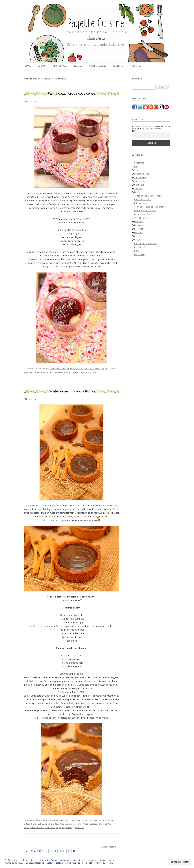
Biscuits (138, 236)
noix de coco (47, 372)
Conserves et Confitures (146, 243)
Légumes (138, 225)
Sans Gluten (140, 177)
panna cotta (59, 372)
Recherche (118, 66)
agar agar (28, 372)
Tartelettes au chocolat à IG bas (71, 391)
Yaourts (138, 240)
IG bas (111, 824)
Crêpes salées (141, 218)
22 (69, 851)
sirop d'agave (72, 372)
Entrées (138, 192)
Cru (136, 166)
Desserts (79, 369)
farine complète (76, 619)
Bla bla (137, 251)
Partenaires (135, 66)
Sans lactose (140, 181)
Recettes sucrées (92, 369)
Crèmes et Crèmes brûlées (62, 369)
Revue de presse (60, 66)
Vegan (104, 369)
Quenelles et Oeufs (143, 214)
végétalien (67, 828)
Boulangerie (140, 229)
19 (55, 851)
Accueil (27, 66)
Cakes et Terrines (142, 199)
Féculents (139, 221)
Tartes (80, 824)
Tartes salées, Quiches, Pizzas (148, 196)
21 (64, 851)
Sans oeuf (36, 824)
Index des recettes (97, 66)
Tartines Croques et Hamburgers (149, 207)
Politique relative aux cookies (101, 863)
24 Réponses (30, 399)
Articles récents (110, 847)
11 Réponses (30, 101)
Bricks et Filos (140, 203)
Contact (42, 66)
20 (60, 851)
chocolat (103, 824)
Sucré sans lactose (51, 824)
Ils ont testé (140, 247)
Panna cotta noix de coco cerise (71, 93)
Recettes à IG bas (67, 820)
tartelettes (50, 828)
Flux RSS (78, 66)
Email (135, 131)
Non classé (139, 254)
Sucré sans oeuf (68, 824)
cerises (37, 372)
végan (82, 372)
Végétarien (139, 163)
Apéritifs (138, 188)
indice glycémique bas (34, 828)
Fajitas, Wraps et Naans (145, 210)
